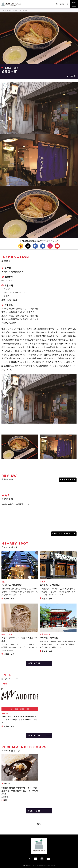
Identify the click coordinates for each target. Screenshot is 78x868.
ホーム (4, 10)
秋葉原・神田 (12, 68)
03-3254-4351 (7, 280)
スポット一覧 (13, 10)
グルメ (72, 76)
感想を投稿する (67, 480)
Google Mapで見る (62, 534)
